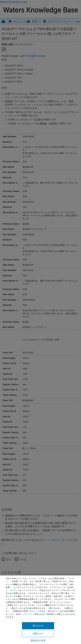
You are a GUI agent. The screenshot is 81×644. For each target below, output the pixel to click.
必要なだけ (38, 633)
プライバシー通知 (31, 614)
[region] (40, 610)
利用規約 (50, 614)
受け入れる (38, 626)
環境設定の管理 (38, 640)
